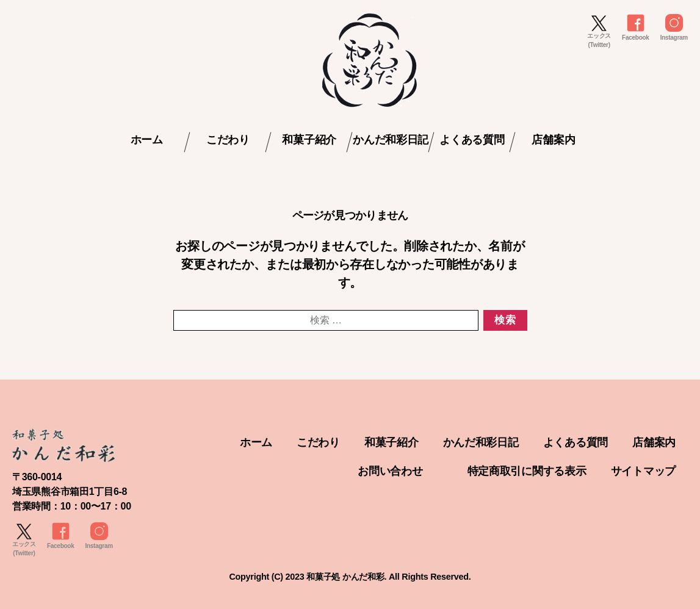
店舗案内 (553, 140)
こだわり (228, 140)
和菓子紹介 (309, 140)
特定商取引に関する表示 (527, 471)
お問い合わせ (390, 471)
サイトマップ (643, 471)
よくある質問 (472, 140)
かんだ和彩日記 (391, 140)
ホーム (147, 140)
